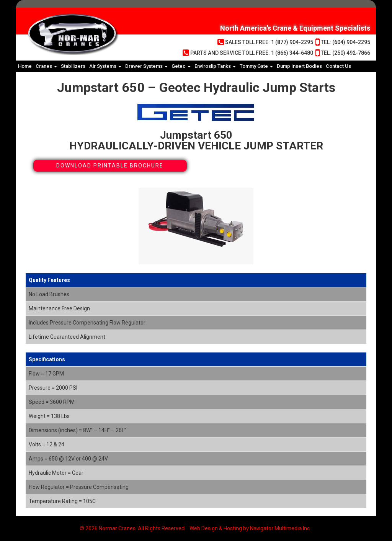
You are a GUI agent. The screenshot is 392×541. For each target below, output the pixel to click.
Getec (181, 66)
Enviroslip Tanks (215, 66)
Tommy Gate (256, 66)
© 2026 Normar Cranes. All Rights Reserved (132, 528)
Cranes (46, 66)
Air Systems (105, 66)
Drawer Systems (146, 66)
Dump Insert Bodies (299, 66)
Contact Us (338, 66)
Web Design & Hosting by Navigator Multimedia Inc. (250, 528)
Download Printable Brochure (110, 166)
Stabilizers (73, 66)
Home (25, 66)
